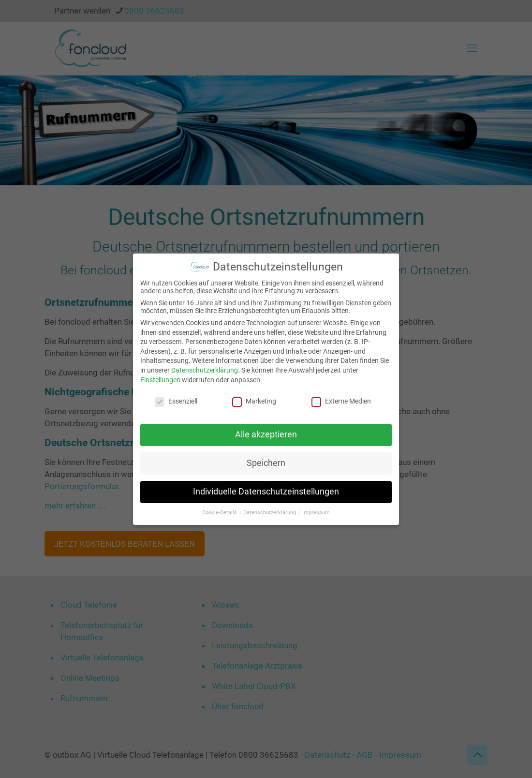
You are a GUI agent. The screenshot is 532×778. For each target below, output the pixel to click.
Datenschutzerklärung (205, 370)
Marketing (254, 401)
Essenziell (176, 401)
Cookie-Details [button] (220, 512)
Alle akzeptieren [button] (266, 434)
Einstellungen (160, 379)
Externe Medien (341, 401)
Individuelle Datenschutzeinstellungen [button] (266, 491)
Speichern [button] (266, 463)
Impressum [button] (316, 512)
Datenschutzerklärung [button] (270, 512)
